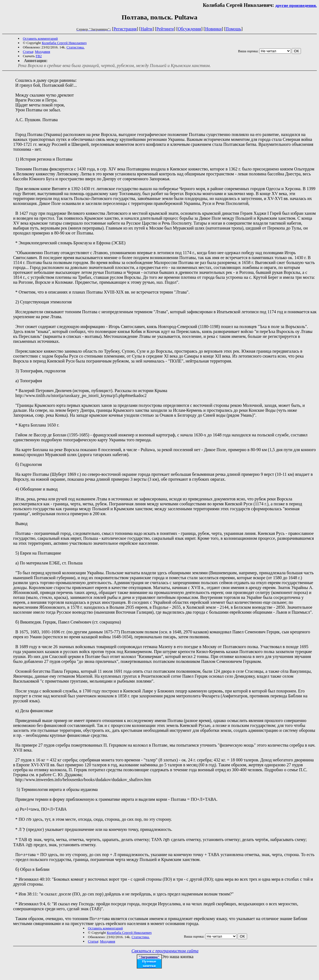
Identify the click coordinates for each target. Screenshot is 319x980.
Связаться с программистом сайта (165, 951)
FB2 (39, 56)
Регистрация (125, 29)
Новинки (213, 29)
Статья (28, 52)
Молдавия (43, 52)
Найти (147, 29)
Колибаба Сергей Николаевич (64, 43)
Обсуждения (189, 29)
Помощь (233, 29)
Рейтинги (165, 29)
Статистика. (75, 47)
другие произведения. (296, 5)
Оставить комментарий (40, 38)
